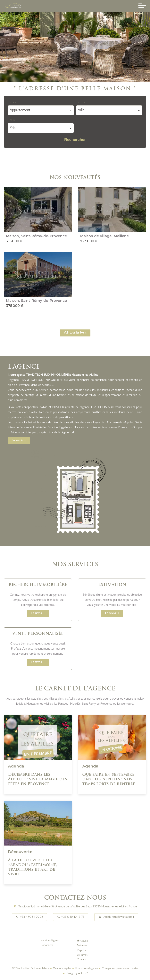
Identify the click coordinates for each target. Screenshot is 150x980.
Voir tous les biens (75, 333)
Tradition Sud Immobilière (34, 907)
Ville (82, 103)
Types (14, 103)
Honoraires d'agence (86, 969)
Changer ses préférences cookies (120, 969)
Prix (13, 120)
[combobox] (41, 110)
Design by (77, 974)
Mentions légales (62, 969)
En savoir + (19, 441)
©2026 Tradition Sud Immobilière (31, 969)
